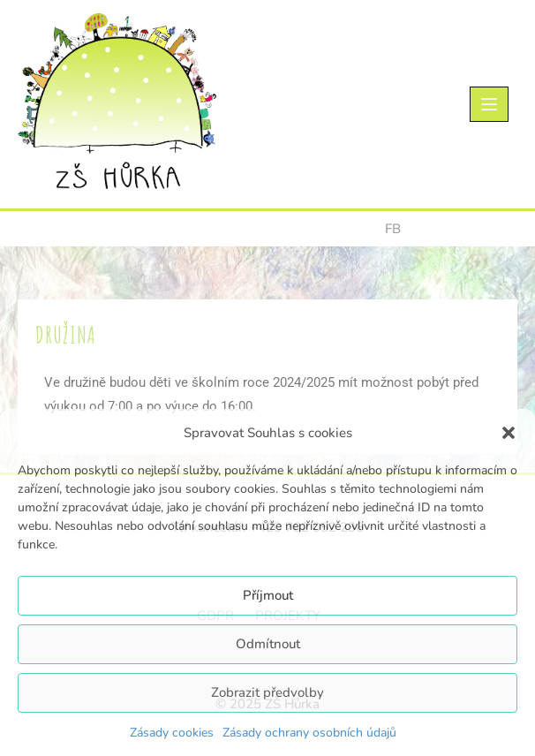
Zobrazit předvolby (267, 692)
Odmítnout (268, 644)
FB (393, 229)
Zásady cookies (172, 733)
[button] (509, 433)
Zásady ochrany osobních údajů (309, 733)
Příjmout (268, 595)
